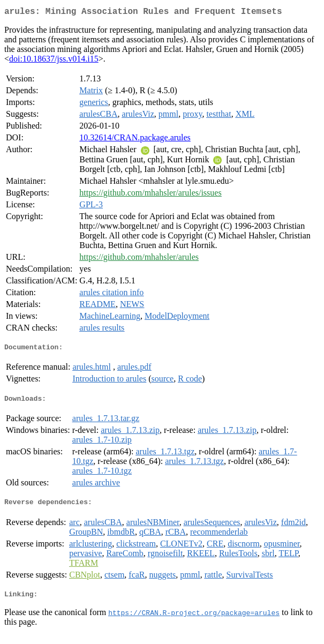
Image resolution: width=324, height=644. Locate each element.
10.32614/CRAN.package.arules (135, 140)
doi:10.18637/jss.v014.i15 (54, 61)
